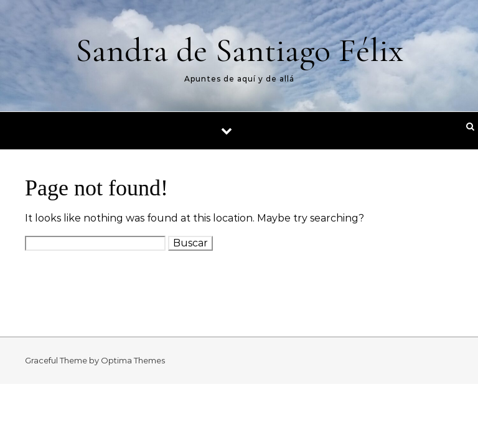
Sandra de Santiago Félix (239, 50)
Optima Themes (133, 360)
